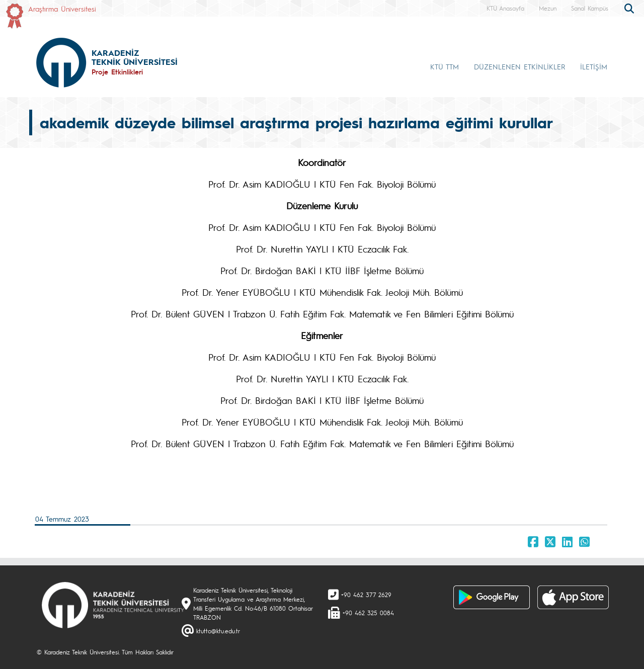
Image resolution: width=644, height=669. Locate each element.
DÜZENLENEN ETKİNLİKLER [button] (519, 66)
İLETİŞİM (594, 66)
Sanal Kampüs (590, 8)
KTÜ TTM (445, 66)
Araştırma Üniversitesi (62, 9)
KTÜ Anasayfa (505, 8)
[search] (630, 8)
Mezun (548, 8)
